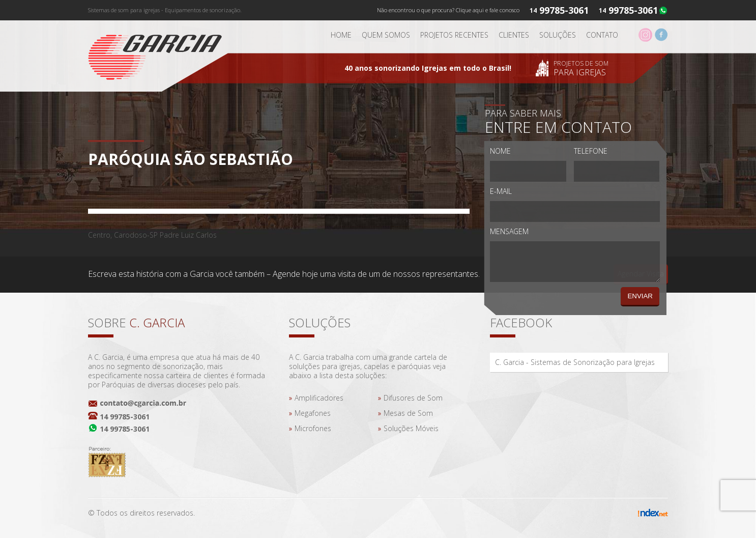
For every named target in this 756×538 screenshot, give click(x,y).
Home (341, 35)
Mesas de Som (408, 413)
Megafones (313, 413)
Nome (500, 151)
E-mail (501, 191)
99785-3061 (633, 10)
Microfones (313, 428)
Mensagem (509, 231)
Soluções (558, 35)
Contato (602, 35)
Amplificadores (319, 398)
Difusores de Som (413, 398)
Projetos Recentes (454, 35)
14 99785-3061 (125, 417)
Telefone (591, 151)
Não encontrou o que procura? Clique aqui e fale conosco (448, 10)
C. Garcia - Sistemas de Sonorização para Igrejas (575, 362)
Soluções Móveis (411, 428)
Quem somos (386, 35)
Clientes (514, 35)
